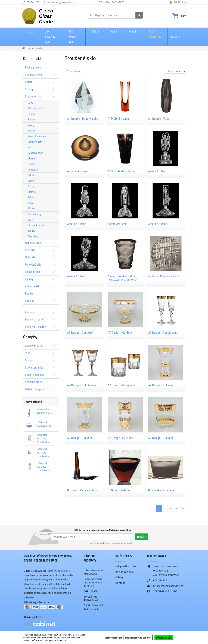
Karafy (31, 125)
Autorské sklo (41, 286)
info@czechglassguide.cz (60, 2)
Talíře (31, 203)
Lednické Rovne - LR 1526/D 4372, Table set (94, 582)
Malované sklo (41, 265)
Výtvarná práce (34, 382)
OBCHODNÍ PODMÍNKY (111, 2)
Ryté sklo (41, 250)
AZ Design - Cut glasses (163, 333)
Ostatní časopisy (41, 389)
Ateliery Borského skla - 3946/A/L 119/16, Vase (122, 278)
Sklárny (41, 89)
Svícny (31, 197)
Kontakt (133, 32)
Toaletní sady (34, 214)
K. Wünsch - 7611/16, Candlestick (43, 453)
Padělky (41, 301)
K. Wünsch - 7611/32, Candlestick (43, 467)
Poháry (31, 164)
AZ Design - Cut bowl (80, 333)
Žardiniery (33, 236)
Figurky (41, 279)
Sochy (31, 186)
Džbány (31, 114)
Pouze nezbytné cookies (138, 638)
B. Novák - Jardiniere (161, 490)
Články (95, 32)
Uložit (142, 537)
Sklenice (32, 175)
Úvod (31, 32)
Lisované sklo (41, 272)
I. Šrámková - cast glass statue (94, 572)
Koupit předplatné (155, 34)
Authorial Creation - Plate (164, 276)
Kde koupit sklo (73, 37)
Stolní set (32, 192)
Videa (114, 32)
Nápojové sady (35, 153)
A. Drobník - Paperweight (82, 119)
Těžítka (32, 209)
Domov (41, 360)
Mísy (30, 147)
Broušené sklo (41, 97)
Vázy (30, 220)
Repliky (41, 294)
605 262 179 (33, 2)
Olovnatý (32, 159)
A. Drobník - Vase (118, 119)
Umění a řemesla (41, 375)
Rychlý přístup (33, 68)
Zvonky (31, 231)
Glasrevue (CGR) (41, 346)
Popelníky (33, 170)
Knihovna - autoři (41, 320)
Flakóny (32, 120)
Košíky (31, 131)
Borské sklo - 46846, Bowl (91, 598)
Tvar (41, 353)
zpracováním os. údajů (122, 543)
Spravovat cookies (113, 638)
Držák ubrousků (36, 108)
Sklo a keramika (41, 368)
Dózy (30, 103)
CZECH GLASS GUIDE (165, 591)
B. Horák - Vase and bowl (83, 490)
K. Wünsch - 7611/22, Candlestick (43, 438)
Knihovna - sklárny (41, 327)
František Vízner (41, 75)
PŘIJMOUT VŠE (164, 638)
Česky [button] (174, 34)
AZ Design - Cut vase (161, 385)
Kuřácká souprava (37, 136)
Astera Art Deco (158, 171)
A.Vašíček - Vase (77, 171)
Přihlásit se (180, 2)
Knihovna (41, 312)
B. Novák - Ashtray (119, 490)
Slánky (31, 181)
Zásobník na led (36, 225)
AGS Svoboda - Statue (121, 171)
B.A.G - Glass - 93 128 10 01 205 (93, 607)
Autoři (41, 82)
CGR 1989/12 (91, 591)
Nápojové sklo (41, 243)
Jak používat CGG (50, 37)
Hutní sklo (41, 257)
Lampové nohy (35, 142)
